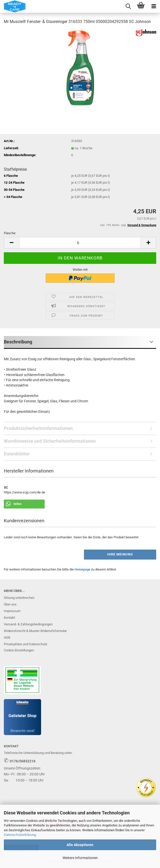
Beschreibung (18, 342)
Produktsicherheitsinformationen (38, 428)
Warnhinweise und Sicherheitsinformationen (50, 441)
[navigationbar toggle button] (154, 6)
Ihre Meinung (120, 554)
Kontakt (9, 618)
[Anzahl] (80, 243)
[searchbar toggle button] (128, 6)
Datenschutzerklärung (20, 835)
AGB (7, 637)
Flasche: (10, 233)
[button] (11, 243)
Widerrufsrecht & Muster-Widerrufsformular (35, 631)
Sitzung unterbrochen (19, 598)
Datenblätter (17, 454)
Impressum (12, 611)
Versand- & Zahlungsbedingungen (28, 624)
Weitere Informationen (80, 858)
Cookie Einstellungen (19, 650)
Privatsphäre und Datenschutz (26, 644)
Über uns (10, 604)
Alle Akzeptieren (80, 845)
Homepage (82, 569)
